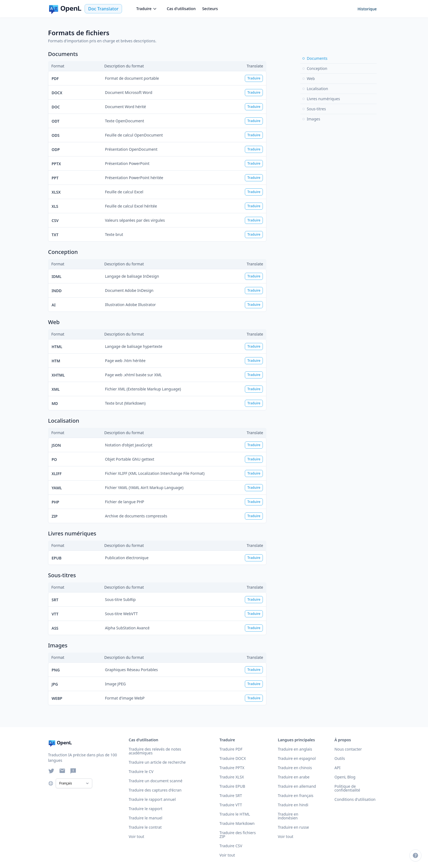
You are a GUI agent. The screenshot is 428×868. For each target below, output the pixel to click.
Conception (315, 68)
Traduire (147, 9)
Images (311, 119)
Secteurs (210, 9)
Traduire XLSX (232, 777)
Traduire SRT (231, 796)
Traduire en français (296, 796)
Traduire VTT (231, 805)
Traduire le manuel (145, 818)
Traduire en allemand (297, 786)
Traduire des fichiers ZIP (238, 835)
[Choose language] (51, 783)
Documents (315, 58)
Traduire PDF (231, 749)
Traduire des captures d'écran (155, 790)
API (337, 768)
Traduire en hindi (293, 805)
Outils (340, 758)
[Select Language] (74, 783)
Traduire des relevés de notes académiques (155, 751)
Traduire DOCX (233, 758)
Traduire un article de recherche (157, 762)
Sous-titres (314, 109)
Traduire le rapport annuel (152, 799)
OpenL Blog (345, 777)
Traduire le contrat (145, 827)
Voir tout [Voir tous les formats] (227, 855)
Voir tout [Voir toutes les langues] (286, 836)
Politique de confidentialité (347, 788)
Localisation (315, 89)
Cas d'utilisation (181, 9)
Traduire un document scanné (155, 781)
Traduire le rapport (145, 809)
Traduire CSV (231, 846)
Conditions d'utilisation (355, 799)
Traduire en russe (293, 827)
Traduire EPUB (232, 786)
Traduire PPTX (232, 768)
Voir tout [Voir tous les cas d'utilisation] (136, 836)
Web (309, 78)
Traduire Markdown (237, 823)
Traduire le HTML (235, 814)
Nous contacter (348, 749)
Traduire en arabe (294, 777)
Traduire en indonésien (288, 816)
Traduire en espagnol (297, 758)
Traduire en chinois (295, 768)
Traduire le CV (141, 771)
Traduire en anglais (295, 749)
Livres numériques (321, 99)
